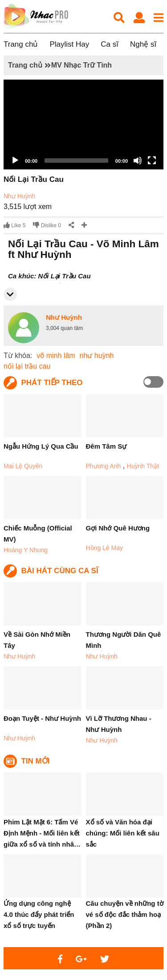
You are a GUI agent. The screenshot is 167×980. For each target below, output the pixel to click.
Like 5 (14, 225)
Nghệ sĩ (143, 44)
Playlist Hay (69, 44)
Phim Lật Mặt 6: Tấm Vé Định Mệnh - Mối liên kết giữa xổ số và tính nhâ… (42, 833)
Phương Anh (104, 466)
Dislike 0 (47, 225)
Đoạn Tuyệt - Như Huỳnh (42, 718)
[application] (83, 125)
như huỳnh (97, 355)
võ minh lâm (56, 355)
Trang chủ (21, 44)
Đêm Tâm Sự (106, 446)
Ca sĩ (110, 44)
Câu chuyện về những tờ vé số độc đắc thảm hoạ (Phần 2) (125, 914)
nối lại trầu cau (27, 366)
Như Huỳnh (19, 196)
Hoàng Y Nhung (26, 550)
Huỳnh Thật (143, 466)
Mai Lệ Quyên (23, 466)
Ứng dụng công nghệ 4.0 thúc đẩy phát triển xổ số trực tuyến (39, 914)
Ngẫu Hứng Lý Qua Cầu (41, 446)
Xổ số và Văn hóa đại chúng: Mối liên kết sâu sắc (123, 833)
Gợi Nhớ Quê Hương (118, 528)
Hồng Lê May (104, 548)
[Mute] (138, 161)
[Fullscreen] (152, 161)
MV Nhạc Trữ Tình (81, 65)
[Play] (15, 161)
